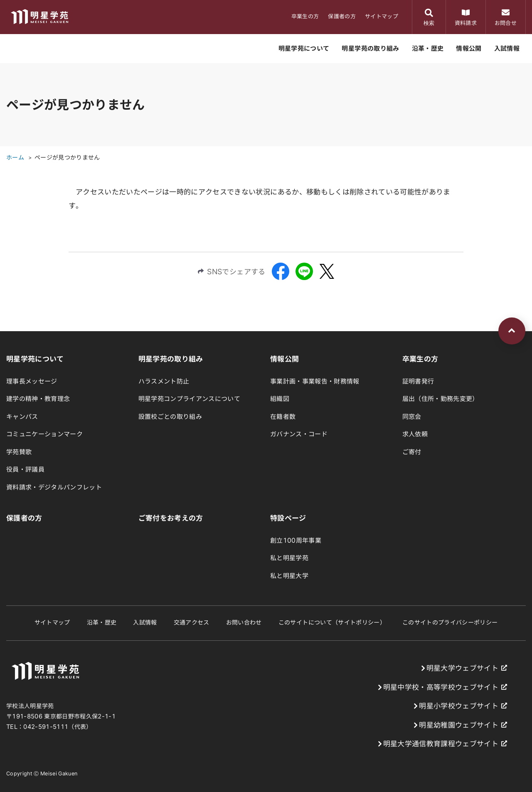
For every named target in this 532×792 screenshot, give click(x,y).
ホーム (15, 157)
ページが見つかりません (67, 157)
